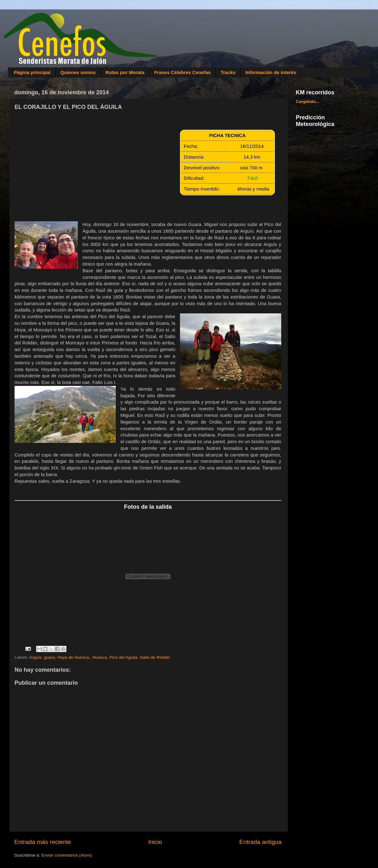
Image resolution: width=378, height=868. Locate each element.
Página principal (32, 72)
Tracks (228, 72)
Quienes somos (78, 72)
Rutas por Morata (125, 72)
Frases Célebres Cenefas (183, 72)
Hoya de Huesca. (74, 657)
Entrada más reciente (43, 842)
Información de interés (271, 72)
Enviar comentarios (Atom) (67, 855)
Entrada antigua (260, 842)
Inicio (155, 842)
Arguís (36, 657)
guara (50, 657)
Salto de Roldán (155, 657)
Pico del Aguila (124, 657)
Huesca (100, 657)
